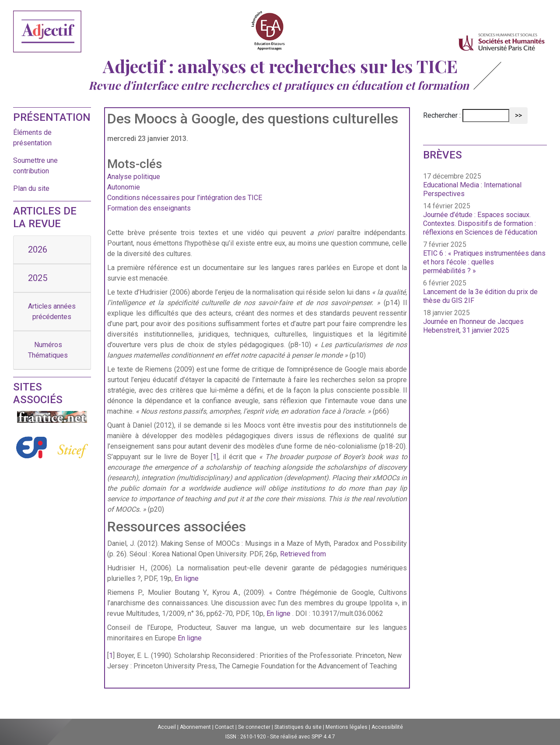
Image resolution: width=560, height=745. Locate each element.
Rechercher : (442, 115)
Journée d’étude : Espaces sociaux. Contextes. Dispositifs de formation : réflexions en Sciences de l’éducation (480, 223)
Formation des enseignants (149, 208)
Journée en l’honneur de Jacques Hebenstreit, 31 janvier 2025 (473, 326)
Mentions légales (346, 727)
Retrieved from (303, 554)
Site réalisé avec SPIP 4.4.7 (303, 737)
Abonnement (195, 727)
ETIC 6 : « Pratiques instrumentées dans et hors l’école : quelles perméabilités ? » (484, 262)
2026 (38, 250)
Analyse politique (134, 177)
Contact (224, 727)
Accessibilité (387, 727)
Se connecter (254, 727)
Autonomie (124, 187)
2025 (38, 278)
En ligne (187, 578)
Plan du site (31, 188)
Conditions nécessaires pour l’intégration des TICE (185, 198)
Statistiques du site (298, 727)
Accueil (167, 727)
